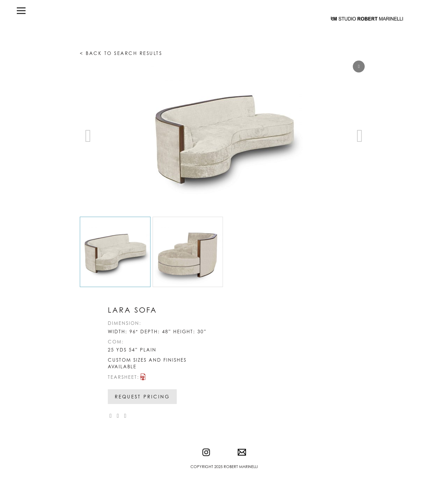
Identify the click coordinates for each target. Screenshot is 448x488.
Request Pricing (142, 397)
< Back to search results (121, 53)
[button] (360, 136)
